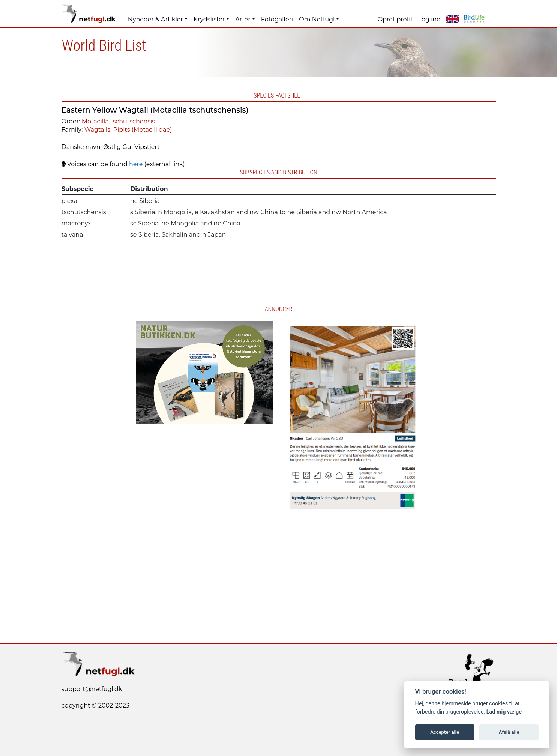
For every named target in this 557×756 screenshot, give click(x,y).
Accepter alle (445, 732)
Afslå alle (509, 732)
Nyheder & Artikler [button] (155, 19)
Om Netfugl (317, 19)
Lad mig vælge (504, 712)
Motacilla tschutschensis (119, 121)
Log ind (429, 19)
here (136, 164)
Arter (243, 19)
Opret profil (395, 19)
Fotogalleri (277, 19)
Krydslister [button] (209, 19)
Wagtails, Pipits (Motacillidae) (128, 130)
